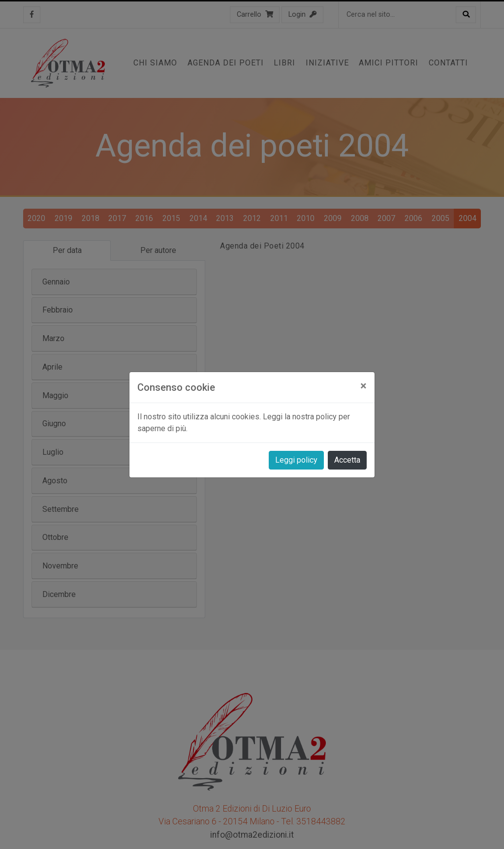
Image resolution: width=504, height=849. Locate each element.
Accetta (347, 460)
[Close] (363, 386)
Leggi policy (296, 460)
